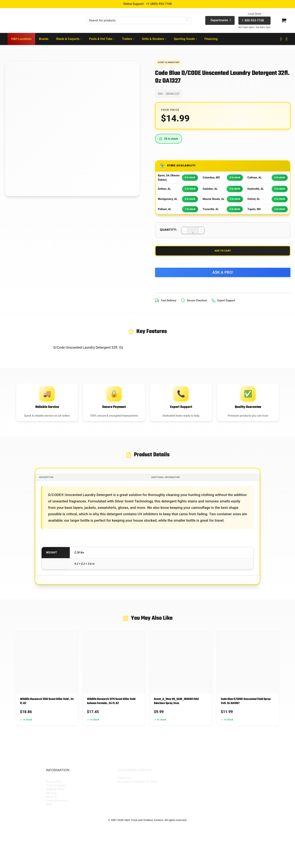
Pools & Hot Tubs (102, 39)
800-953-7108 (253, 21)
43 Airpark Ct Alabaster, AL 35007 (138, 811)
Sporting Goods (185, 39)
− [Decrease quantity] (184, 242)
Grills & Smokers (154, 39)
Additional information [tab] (173, 506)
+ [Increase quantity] (201, 242)
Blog (49, 833)
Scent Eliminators (172, 63)
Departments (221, 20)
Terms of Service (56, 814)
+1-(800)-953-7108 (159, 4)
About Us (51, 826)
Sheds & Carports (69, 39)
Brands (44, 39)
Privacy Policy (54, 811)
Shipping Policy (55, 818)
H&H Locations (21, 39)
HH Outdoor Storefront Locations (65, 807)
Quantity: (169, 242)
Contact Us (124, 807)
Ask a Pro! (223, 290)
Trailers (128, 39)
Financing (211, 39)
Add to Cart (223, 266)
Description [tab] (50, 506)
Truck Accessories (57, 829)
